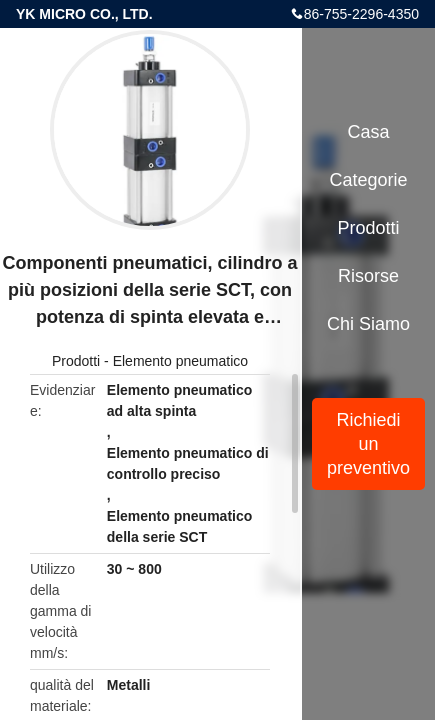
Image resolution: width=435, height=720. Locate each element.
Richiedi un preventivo (368, 444)
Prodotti (76, 361)
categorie (369, 180)
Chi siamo (368, 324)
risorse (368, 276)
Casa (369, 132)
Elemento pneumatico (180, 361)
